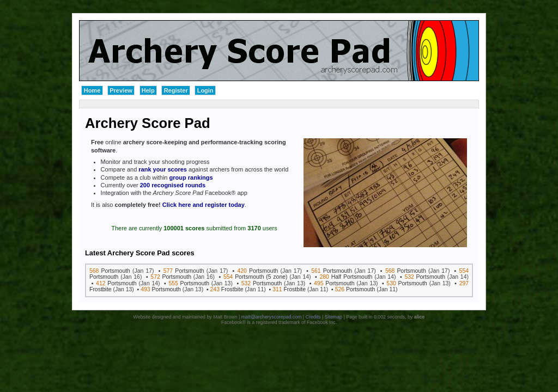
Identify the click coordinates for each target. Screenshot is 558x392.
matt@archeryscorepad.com (272, 317)
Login (205, 90)
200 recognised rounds (173, 185)
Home (92, 90)
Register (176, 90)
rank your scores (163, 169)
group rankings (191, 177)
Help (148, 90)
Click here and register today (204, 205)
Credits (313, 317)
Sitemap (333, 317)
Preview (121, 90)
